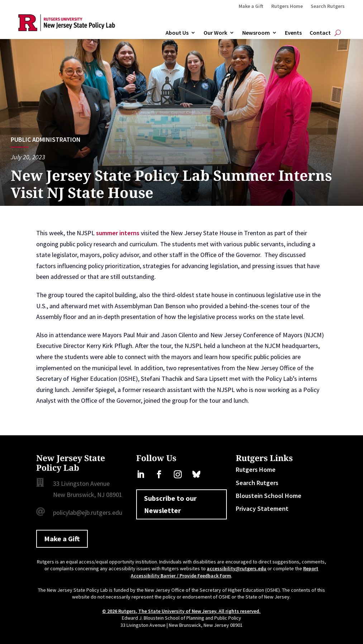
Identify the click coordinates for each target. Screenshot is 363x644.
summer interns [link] (118, 233)
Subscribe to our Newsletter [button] (170, 504)
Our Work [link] (215, 33)
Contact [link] (320, 33)
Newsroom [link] (256, 33)
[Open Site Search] (338, 33)
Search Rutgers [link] (328, 6)
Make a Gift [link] (251, 6)
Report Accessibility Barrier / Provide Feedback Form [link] (225, 572)
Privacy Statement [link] (262, 509)
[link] (67, 29)
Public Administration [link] (46, 139)
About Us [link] (177, 33)
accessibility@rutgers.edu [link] (237, 568)
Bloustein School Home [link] (269, 496)
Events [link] (293, 33)
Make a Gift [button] (62, 539)
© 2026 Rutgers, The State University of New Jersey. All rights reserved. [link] (181, 611)
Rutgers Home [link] (287, 6)
